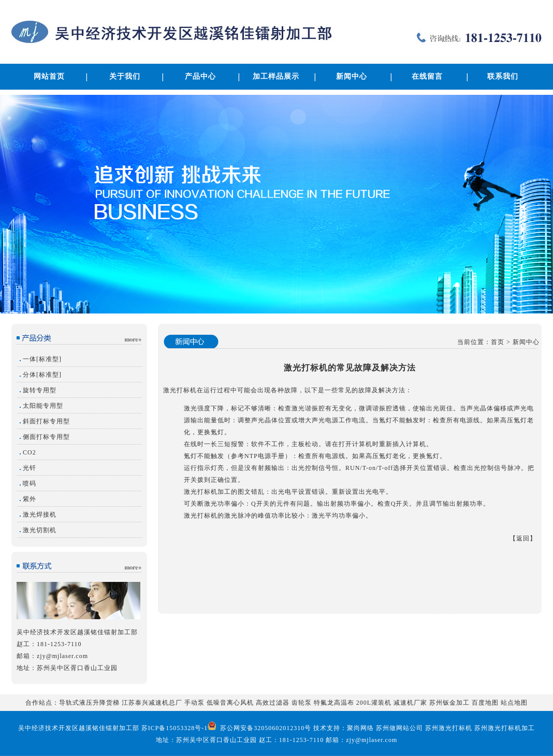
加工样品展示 (276, 76)
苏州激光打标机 (449, 728)
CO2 (30, 452)
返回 (523, 538)
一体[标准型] (42, 359)
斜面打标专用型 (46, 421)
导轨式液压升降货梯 (89, 703)
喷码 (30, 483)
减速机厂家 (410, 703)
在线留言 (427, 76)
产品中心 (200, 76)
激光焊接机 (40, 515)
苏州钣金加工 (449, 703)
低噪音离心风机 (230, 703)
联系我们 (503, 76)
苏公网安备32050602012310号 (265, 728)
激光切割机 (40, 530)
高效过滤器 (273, 703)
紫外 (30, 499)
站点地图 (514, 703)
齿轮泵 (302, 703)
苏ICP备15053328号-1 (175, 728)
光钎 (30, 468)
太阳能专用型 (43, 406)
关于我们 (125, 76)
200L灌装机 (374, 703)
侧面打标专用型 (46, 437)
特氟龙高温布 (334, 703)
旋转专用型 (40, 390)
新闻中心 (352, 76)
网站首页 (49, 76)
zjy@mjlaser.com (62, 656)
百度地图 (485, 703)
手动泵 (194, 703)
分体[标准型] (42, 375)
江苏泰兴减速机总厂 (152, 703)
